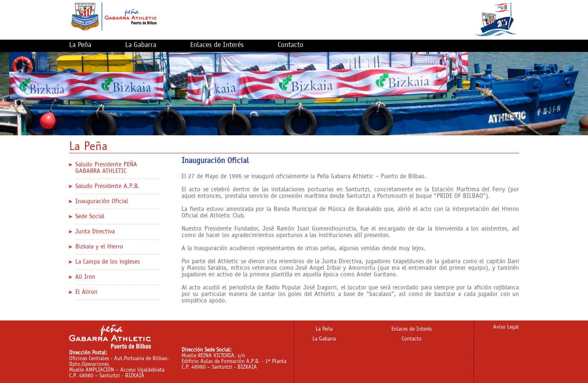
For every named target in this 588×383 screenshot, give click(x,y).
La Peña (80, 45)
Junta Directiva (95, 232)
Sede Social (90, 216)
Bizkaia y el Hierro (99, 247)
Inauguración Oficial (102, 201)
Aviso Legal (506, 327)
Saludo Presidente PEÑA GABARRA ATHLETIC (106, 168)
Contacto (291, 45)
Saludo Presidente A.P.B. (107, 186)
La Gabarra (141, 45)
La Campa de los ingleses (108, 262)
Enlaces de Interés (217, 45)
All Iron (85, 277)
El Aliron (86, 292)
